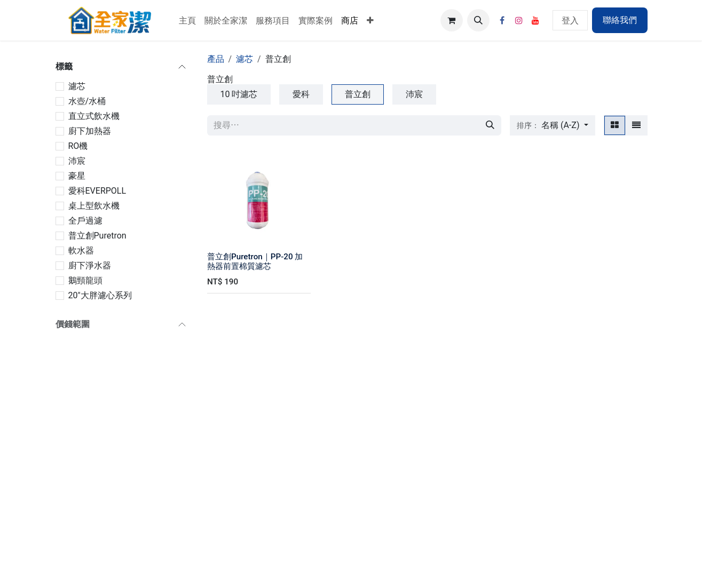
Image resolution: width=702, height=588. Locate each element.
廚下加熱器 (90, 131)
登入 (570, 20)
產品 (216, 59)
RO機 (78, 146)
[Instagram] (519, 20)
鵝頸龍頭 (85, 280)
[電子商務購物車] (452, 20)
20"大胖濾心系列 (100, 295)
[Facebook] (502, 20)
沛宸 (77, 161)
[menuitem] (187, 20)
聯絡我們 (620, 20)
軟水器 (81, 251)
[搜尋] (490, 125)
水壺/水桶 (87, 101)
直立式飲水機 (94, 116)
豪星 (77, 176)
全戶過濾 (85, 221)
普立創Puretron (97, 236)
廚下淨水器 (90, 265)
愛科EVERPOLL (97, 191)
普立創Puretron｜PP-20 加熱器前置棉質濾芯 (255, 261)
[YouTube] (535, 20)
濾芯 (77, 86)
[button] (478, 20)
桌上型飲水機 (94, 206)
